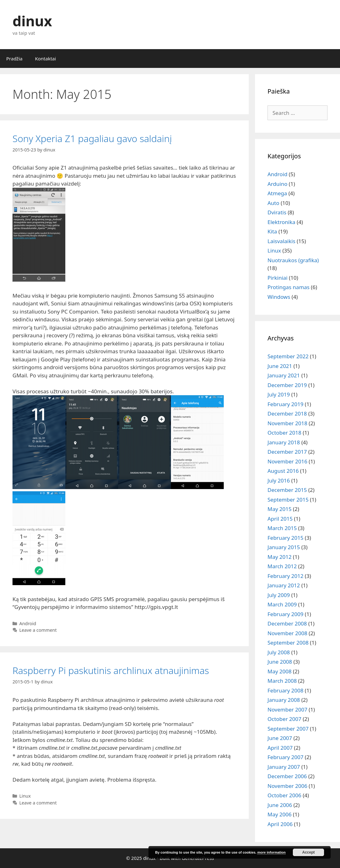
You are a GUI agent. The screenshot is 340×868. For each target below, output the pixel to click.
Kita (272, 231)
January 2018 (284, 442)
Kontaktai (45, 59)
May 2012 (280, 557)
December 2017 (287, 452)
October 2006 (284, 795)
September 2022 (288, 356)
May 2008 (280, 671)
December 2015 (287, 490)
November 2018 (287, 423)
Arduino (277, 184)
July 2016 (279, 480)
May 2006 (280, 814)
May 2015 (280, 509)
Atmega (277, 193)
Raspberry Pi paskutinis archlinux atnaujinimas (111, 670)
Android (28, 623)
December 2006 (287, 776)
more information (271, 852)
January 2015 (284, 547)
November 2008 (287, 633)
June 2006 (280, 805)
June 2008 (280, 662)
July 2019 (279, 394)
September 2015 (288, 500)
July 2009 (279, 595)
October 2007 (284, 719)
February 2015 (285, 538)
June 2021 (280, 366)
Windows (279, 297)
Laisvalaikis (281, 241)
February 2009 (285, 614)
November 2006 (287, 786)
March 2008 (282, 681)
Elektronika (281, 222)
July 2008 (279, 652)
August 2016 (283, 471)
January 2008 (284, 700)
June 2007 (280, 738)
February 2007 (285, 757)
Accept (308, 852)
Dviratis (277, 212)
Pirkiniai (277, 278)
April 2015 (280, 519)
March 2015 (282, 528)
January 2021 (284, 375)
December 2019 (287, 385)
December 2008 (287, 623)
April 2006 (280, 824)
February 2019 (285, 404)
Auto (273, 203)
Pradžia (14, 59)
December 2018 (287, 414)
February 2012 (285, 576)
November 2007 (287, 710)
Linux (25, 796)
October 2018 (284, 433)
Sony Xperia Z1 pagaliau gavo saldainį (92, 138)
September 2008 (288, 643)
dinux (32, 21)
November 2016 (287, 461)
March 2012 (282, 566)
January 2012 (284, 585)
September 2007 (288, 729)
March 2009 (282, 604)
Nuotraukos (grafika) (293, 260)
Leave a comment (38, 630)
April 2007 (280, 748)
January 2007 (284, 767)
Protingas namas (288, 287)
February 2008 (285, 690)
